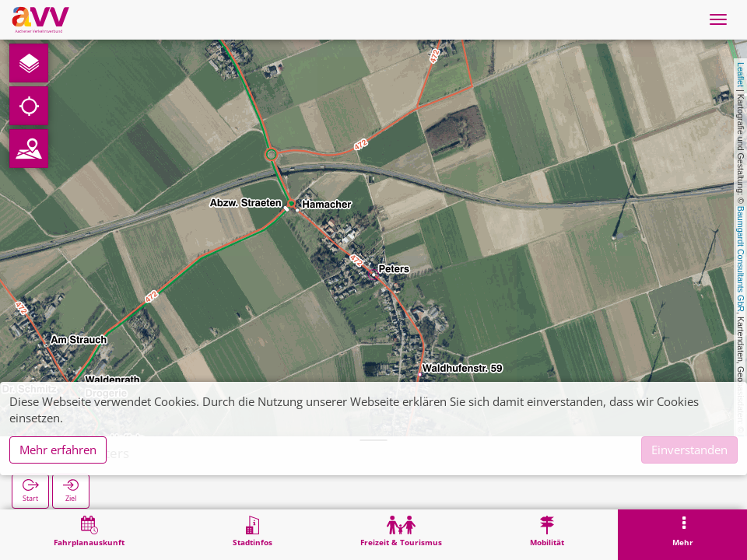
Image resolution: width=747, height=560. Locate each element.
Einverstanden (689, 450)
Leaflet (741, 75)
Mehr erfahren (58, 450)
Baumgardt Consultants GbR (741, 259)
